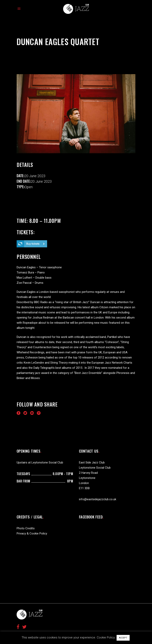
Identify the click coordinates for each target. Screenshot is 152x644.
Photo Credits (26, 528)
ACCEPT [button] (123, 638)
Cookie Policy (106, 637)
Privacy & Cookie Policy (32, 533)
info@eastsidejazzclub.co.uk (98, 499)
